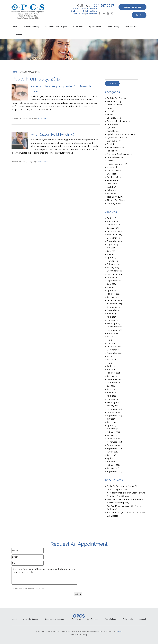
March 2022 (112, 343)
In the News (78, 27)
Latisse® (111, 161)
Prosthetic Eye (114, 177)
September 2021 (115, 353)
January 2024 (113, 297)
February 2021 (113, 373)
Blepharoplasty (114, 101)
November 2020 (114, 379)
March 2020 (112, 399)
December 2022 (114, 327)
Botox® (110, 111)
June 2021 (111, 360)
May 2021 (111, 363)
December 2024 (114, 271)
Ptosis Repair (113, 180)
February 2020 (114, 402)
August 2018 (113, 452)
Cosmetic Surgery (31, 27)
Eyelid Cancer (113, 131)
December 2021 (114, 346)
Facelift (110, 144)
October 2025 (113, 238)
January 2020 (113, 406)
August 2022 (112, 333)
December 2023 (114, 300)
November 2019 (114, 409)
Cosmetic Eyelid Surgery (118, 121)
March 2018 (112, 462)
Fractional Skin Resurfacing (120, 154)
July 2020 (111, 386)
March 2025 (112, 261)
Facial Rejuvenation (116, 147)
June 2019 (111, 422)
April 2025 (111, 258)
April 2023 (111, 317)
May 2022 (111, 340)
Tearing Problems (115, 197)
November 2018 (114, 442)
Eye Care (111, 128)
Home (14, 72)
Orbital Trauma (114, 171)
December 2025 (114, 231)
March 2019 (112, 429)
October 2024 (113, 277)
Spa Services (95, 27)
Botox (110, 108)
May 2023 (111, 314)
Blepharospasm (114, 105)
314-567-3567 (104, 5)
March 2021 (112, 369)
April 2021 (111, 366)
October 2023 (113, 307)
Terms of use (75, 635)
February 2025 (114, 264)
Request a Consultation (132, 7)
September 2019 (115, 416)
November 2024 (114, 274)
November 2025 (114, 235)
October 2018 (113, 445)
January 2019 (113, 435)
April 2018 (111, 458)
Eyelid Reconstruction (117, 138)
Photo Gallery (113, 27)
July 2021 (111, 356)
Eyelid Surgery (114, 141)
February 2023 (114, 323)
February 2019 (114, 432)
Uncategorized (114, 203)
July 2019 (111, 419)
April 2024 (111, 291)
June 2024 (112, 284)
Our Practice (113, 174)
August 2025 (113, 244)
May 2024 (111, 287)
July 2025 (111, 248)
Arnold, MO (79, 14)
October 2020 (113, 383)
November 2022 (114, 330)
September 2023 (115, 310)
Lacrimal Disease (115, 157)
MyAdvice (119, 631)
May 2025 (111, 254)
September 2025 (115, 241)
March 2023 (112, 320)
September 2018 (115, 448)
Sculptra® (112, 187)
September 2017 (115, 472)
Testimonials (131, 27)
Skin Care (111, 190)
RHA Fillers (112, 184)
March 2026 (112, 221)
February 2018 (114, 465)
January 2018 (113, 468)
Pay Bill (139, 15)
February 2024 (114, 294)
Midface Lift (113, 167)
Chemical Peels (114, 118)
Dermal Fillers (113, 124)
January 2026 (113, 228)
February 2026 (114, 225)
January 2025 (113, 267)
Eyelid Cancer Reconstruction (121, 134)
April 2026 (111, 218)
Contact (18, 35)
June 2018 (111, 455)
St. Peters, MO (78, 11)
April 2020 (111, 396)
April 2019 (111, 425)
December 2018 (114, 439)
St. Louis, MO (79, 8)
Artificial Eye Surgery (117, 98)
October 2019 (113, 412)
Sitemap (84, 635)
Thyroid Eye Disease (116, 200)
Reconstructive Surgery (56, 27)
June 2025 (111, 251)
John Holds (43, 118)
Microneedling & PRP (117, 164)
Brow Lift (111, 115)
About (14, 27)
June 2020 (112, 389)
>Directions (92, 8)
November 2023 (114, 304)
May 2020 (111, 393)
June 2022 (111, 337)
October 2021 (113, 350)
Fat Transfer (113, 151)
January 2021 (113, 376)
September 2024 (115, 281)
